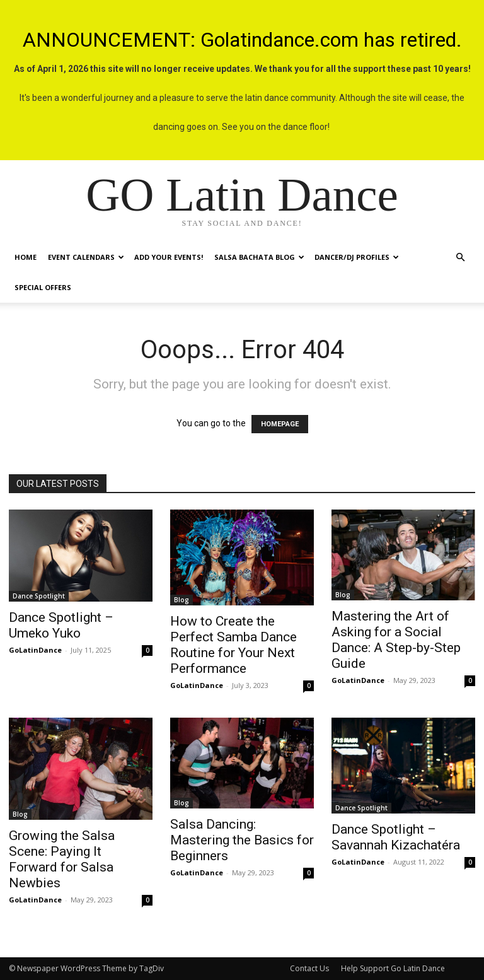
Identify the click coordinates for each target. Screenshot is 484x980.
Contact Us (309, 968)
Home (26, 257)
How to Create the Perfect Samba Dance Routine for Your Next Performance (233, 645)
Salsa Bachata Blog (259, 257)
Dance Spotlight (39, 596)
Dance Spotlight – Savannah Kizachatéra (396, 837)
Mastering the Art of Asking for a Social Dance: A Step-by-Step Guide (396, 640)
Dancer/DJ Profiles (357, 257)
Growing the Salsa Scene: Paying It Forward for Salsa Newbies (62, 859)
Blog (181, 600)
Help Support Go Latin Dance (393, 968)
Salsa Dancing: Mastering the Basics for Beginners (242, 840)
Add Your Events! (169, 257)
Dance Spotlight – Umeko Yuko (61, 625)
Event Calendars (86, 257)
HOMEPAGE (280, 424)
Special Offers (43, 287)
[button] (460, 258)
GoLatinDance (35, 650)
